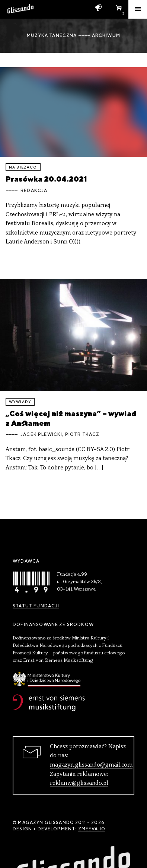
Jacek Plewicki (41, 434)
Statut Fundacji (36, 606)
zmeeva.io (92, 829)
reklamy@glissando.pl (79, 783)
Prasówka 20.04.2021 (46, 179)
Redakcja (34, 191)
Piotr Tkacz (82, 434)
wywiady (20, 402)
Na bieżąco (23, 167)
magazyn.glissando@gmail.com (91, 765)
